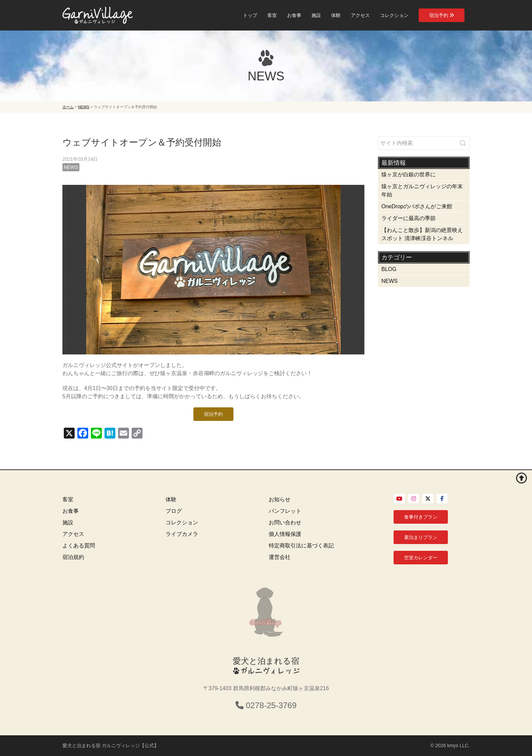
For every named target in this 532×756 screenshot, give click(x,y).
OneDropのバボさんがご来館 (417, 206)
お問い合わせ (285, 522)
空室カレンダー (421, 558)
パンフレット (285, 511)
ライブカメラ (182, 534)
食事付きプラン (421, 517)
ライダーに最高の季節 (408, 218)
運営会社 (280, 557)
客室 (272, 15)
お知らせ (280, 499)
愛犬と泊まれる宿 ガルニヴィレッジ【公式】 (111, 745)
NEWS (71, 167)
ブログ (174, 511)
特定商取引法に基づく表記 (301, 546)
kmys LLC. (458, 745)
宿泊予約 (442, 15)
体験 (336, 15)
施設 (316, 15)
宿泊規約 (73, 557)
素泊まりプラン (421, 537)
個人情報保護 (285, 534)
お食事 (294, 15)
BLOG (389, 269)
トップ (250, 15)
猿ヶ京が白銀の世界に (408, 175)
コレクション (394, 15)
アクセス (360, 15)
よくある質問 (79, 546)
